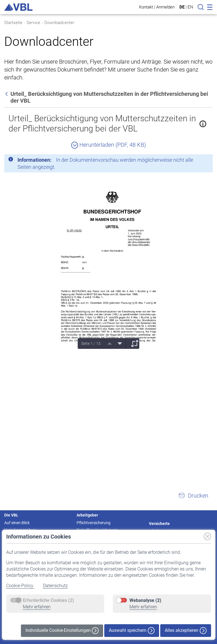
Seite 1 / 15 (91, 343)
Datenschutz (55, 586)
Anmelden (165, 7)
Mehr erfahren (37, 607)
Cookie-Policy (20, 586)
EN (190, 7)
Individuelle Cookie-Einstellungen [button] (62, 631)
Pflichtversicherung (94, 523)
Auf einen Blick (17, 523)
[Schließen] (193, 161)
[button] (193, 496)
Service (33, 23)
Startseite (13, 23)
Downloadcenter (59, 23)
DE (182, 7)
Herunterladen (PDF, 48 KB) (109, 145)
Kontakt (146, 7)
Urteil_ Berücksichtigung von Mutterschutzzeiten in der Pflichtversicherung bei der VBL (102, 123)
